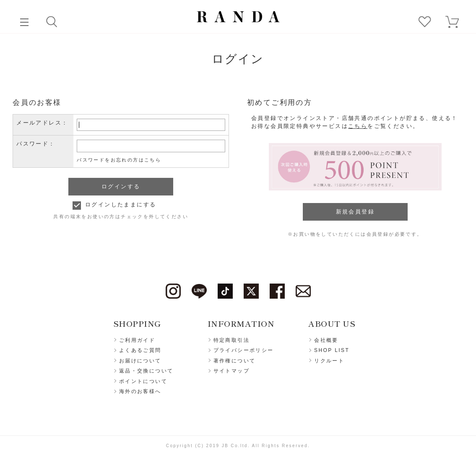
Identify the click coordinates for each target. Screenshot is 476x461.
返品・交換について (146, 371)
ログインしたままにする (121, 204)
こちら (358, 126)
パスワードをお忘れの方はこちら (119, 160)
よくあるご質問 (140, 350)
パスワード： (36, 144)
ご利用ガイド (137, 340)
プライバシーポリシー (244, 350)
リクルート (329, 361)
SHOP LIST (332, 350)
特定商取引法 (231, 340)
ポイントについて (143, 381)
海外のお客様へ (140, 391)
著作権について (235, 361)
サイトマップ (231, 371)
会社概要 (326, 340)
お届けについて (140, 361)
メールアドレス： (42, 123)
